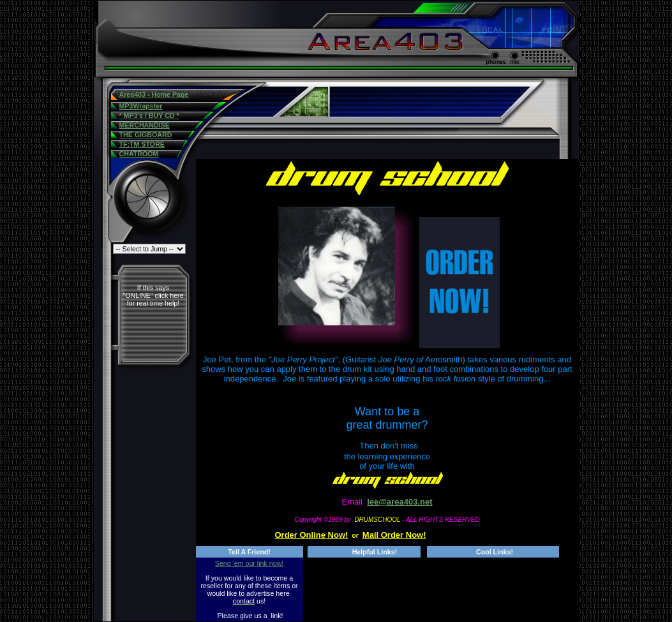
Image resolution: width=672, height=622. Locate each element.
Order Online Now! (312, 535)
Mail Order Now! (394, 535)
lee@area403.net (399, 502)
